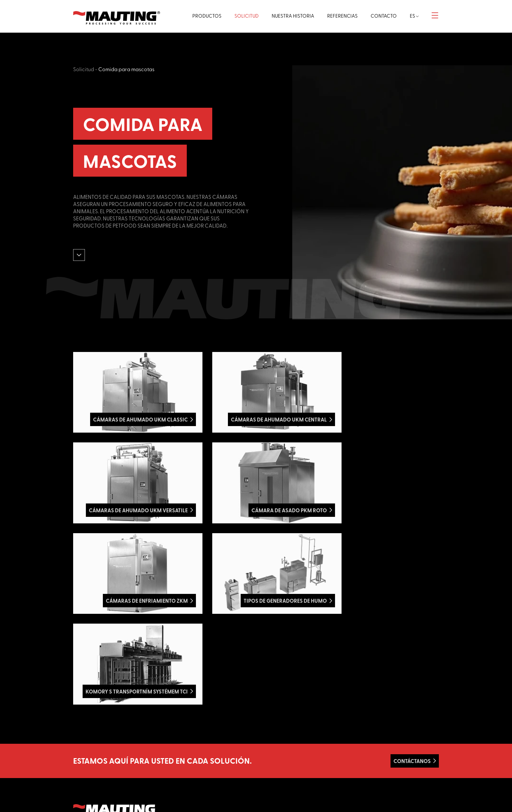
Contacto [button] (382, 16)
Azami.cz (108, 749)
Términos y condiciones (284, 761)
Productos (271, 732)
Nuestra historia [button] (290, 16)
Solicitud (84, 69)
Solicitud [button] (242, 16)
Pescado (176, 746)
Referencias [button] (340, 16)
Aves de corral (181, 739)
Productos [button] (202, 16)
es (414, 16)
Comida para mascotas (126, 69)
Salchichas (177, 732)
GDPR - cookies (276, 775)
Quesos (175, 753)
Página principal (277, 725)
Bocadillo (176, 768)
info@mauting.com (373, 753)
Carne (173, 725)
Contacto (270, 768)
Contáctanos (412, 644)
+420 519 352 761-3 (372, 746)
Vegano (175, 761)
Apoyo (267, 753)
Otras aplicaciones (186, 782)
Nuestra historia (276, 746)
